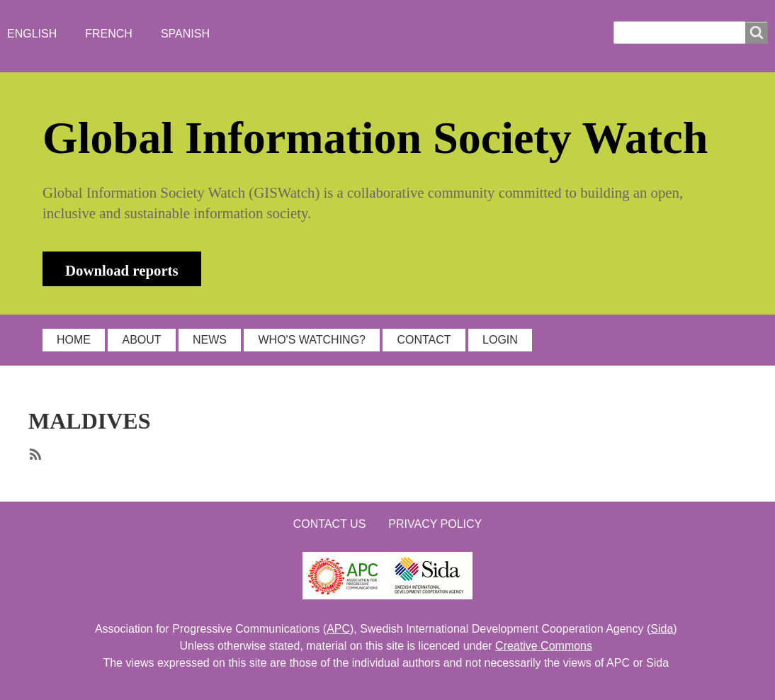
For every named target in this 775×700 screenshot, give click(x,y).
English (32, 34)
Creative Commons (544, 646)
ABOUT (141, 340)
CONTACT (424, 340)
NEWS (210, 340)
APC (338, 629)
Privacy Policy (435, 524)
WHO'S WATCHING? (312, 340)
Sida (662, 629)
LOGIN (500, 340)
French (109, 34)
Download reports (122, 270)
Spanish (185, 34)
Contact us (330, 524)
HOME (74, 340)
